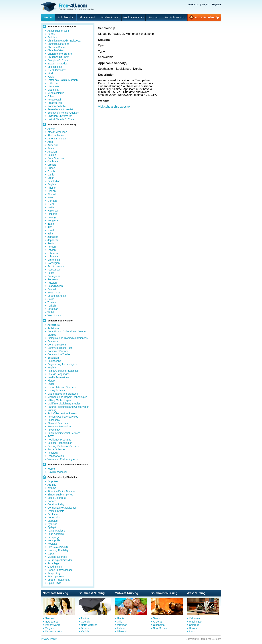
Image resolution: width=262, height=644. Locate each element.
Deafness (53, 514)
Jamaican (53, 237)
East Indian (54, 181)
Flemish (52, 194)
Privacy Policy (49, 639)
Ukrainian (53, 309)
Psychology (54, 430)
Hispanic (52, 214)
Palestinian (54, 270)
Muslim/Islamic (56, 93)
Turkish (52, 306)
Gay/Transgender (57, 472)
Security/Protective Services (63, 446)
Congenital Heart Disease (62, 508)
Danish (51, 175)
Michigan (122, 625)
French (51, 197)
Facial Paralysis (56, 531)
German (52, 201)
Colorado (194, 625)
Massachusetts (53, 631)
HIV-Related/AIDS (58, 547)
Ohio (120, 622)
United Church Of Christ (61, 119)
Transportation (56, 456)
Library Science (56, 390)
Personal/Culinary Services (63, 417)
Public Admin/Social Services (64, 433)
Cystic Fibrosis (56, 511)
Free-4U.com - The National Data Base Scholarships (68, 7)
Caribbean (53, 161)
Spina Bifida (54, 583)
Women (52, 469)
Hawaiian (53, 211)
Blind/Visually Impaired (60, 495)
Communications (57, 345)
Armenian (53, 145)
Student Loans (110, 17)
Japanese (53, 240)
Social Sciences (56, 449)
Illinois (121, 618)
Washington (196, 622)
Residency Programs (59, 440)
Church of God (56, 50)
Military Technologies (59, 400)
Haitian (51, 207)
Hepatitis (52, 544)
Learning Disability (58, 550)
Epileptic (52, 527)
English (52, 184)
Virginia (85, 631)
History (51, 381)
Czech (51, 171)
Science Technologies (60, 443)
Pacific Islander (56, 266)
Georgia (86, 622)
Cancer (52, 501)
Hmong (52, 217)
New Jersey (52, 622)
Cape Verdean (56, 158)
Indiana (121, 628)
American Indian (57, 139)
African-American (57, 132)
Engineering (54, 361)
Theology (53, 453)
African (51, 129)
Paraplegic (53, 563)
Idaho (192, 631)
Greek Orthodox (57, 70)
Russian (52, 283)
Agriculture (54, 325)
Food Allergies (56, 534)
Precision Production (59, 426)
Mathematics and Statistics (63, 394)
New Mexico (160, 628)
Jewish (51, 77)
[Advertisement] (161, 132)
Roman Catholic (57, 106)
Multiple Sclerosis (57, 557)
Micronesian (54, 260)
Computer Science (58, 351)
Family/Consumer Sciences (63, 371)
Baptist (51, 34)
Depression (54, 517)
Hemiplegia (54, 537)
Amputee (53, 481)
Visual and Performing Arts (63, 459)
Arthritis (52, 485)
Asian (51, 148)
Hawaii (193, 628)
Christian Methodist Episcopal (64, 41)
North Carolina (89, 625)
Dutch (51, 178)
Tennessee (87, 628)
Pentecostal (54, 100)
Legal (51, 384)
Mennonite (53, 86)
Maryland (50, 628)
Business (53, 341)
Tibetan (52, 302)
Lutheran (52, 83)
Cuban (51, 168)
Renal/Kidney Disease (60, 570)
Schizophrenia (56, 576)
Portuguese (54, 276)
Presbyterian (55, 103)
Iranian (51, 224)
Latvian (52, 250)
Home (48, 17)
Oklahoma (159, 625)
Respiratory (54, 573)
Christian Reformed (58, 44)
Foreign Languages (58, 374)
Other (51, 96)
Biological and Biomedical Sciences (68, 338)
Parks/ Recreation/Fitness (62, 413)
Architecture (54, 328)
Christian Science (57, 47)
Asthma (52, 488)
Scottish (52, 289)
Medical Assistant (134, 17)
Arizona (157, 622)
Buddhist (52, 37)
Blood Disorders (57, 498)
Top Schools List (175, 17)
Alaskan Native (56, 135)
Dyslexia (52, 524)
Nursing (154, 17)
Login (205, 4)
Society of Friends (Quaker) (63, 113)
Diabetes (52, 521)
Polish (51, 273)
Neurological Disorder (60, 560)
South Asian (54, 293)
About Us (194, 4)
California (194, 618)
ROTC (51, 436)
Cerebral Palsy (56, 504)
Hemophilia (54, 540)
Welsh (51, 312)
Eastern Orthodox (57, 64)
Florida (85, 618)
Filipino (51, 188)
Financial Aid (87, 17)
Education (53, 358)
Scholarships (66, 17)
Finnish (52, 191)
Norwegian (54, 263)
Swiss (51, 299)
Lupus (51, 554)
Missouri (122, 631)
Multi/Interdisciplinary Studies (64, 404)
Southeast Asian (57, 296)
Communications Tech (60, 348)
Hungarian (53, 220)
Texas (156, 618)
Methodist (53, 90)
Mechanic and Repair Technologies (67, 397)
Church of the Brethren (60, 54)
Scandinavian (55, 286)
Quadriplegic (55, 567)
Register (216, 4)
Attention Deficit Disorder (62, 491)
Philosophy (54, 420)
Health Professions (58, 377)
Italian (51, 234)
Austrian (52, 152)
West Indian (54, 315)
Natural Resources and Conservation (68, 407)
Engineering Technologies (62, 364)
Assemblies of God (58, 31)
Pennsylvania (52, 625)
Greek (51, 204)
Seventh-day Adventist (60, 109)
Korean (52, 247)
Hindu (51, 73)
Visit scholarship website (114, 107)
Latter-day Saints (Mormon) (63, 80)
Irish (50, 227)
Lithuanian (53, 256)
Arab (50, 142)
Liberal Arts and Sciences (62, 387)
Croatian (52, 165)
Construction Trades (59, 354)
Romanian (53, 279)
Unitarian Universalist (59, 116)
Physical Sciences (58, 423)
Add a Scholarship (207, 17)
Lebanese (53, 253)
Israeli (51, 230)
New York (50, 618)
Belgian (52, 155)
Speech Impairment (58, 580)
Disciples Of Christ (58, 60)
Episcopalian (55, 67)
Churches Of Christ (58, 57)
